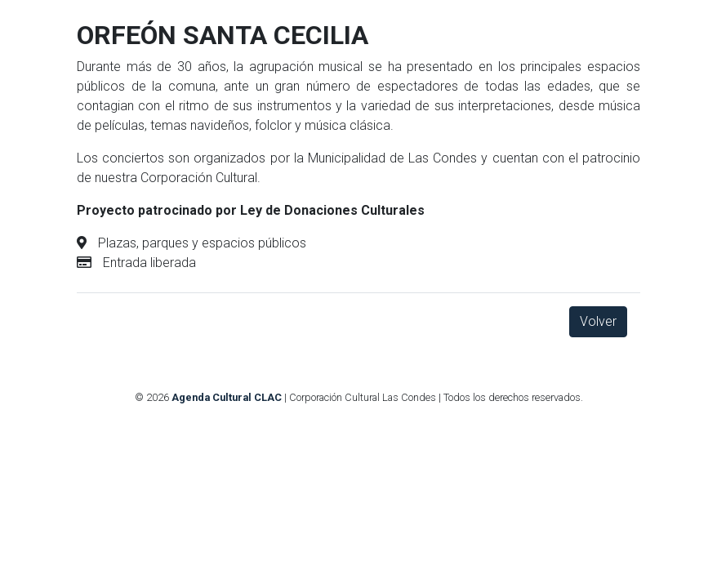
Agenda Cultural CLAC (227, 397)
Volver (598, 321)
